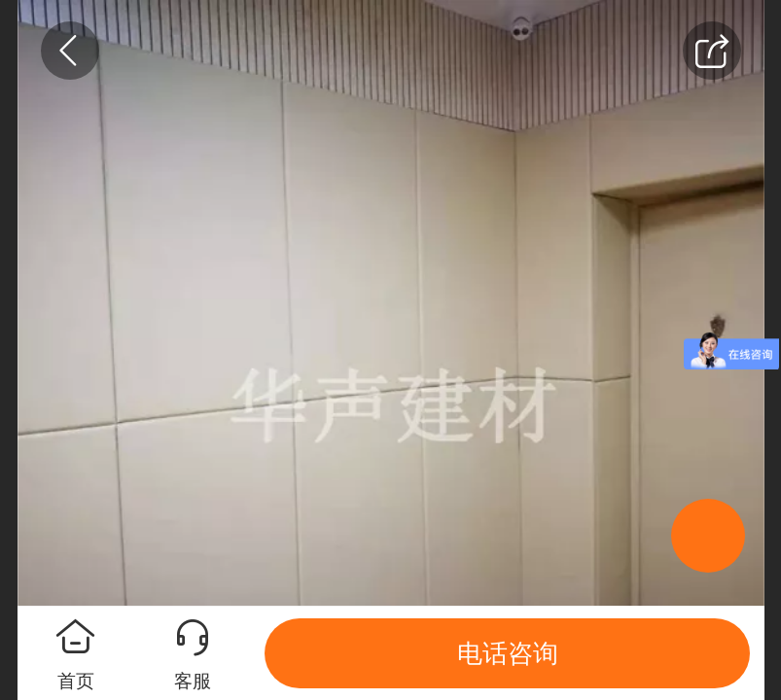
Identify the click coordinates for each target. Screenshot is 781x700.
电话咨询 (508, 653)
